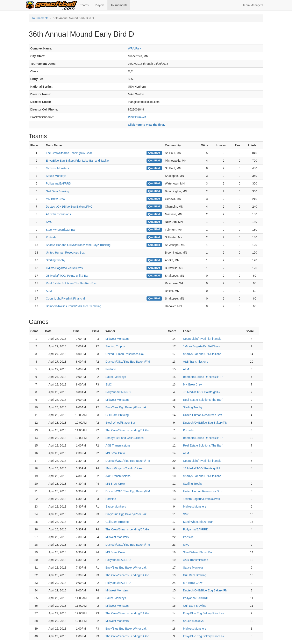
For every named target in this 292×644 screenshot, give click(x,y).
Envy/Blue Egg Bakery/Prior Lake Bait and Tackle (77, 161)
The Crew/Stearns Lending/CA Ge (127, 430)
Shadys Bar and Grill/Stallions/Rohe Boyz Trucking (78, 245)
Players (100, 5)
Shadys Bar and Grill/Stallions (202, 354)
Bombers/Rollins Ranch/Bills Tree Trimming (74, 306)
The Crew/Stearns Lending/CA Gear (69, 153)
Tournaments (119, 5)
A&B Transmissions (58, 214)
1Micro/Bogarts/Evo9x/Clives (64, 268)
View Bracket (137, 117)
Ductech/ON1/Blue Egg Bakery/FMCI (70, 207)
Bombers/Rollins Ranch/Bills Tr (203, 377)
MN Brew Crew (56, 199)
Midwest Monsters (58, 168)
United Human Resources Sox (65, 253)
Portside (51, 237)
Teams (84, 5)
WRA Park (135, 48)
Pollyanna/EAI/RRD (58, 183)
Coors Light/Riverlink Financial (65, 298)
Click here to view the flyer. (147, 125)
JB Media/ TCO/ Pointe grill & (202, 392)
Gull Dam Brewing (58, 191)
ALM (49, 291)
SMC (49, 222)
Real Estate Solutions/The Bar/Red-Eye (71, 283)
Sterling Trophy (56, 260)
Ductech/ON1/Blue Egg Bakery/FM (128, 362)
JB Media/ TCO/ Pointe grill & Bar (67, 276)
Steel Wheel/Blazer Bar (61, 230)
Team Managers (253, 5)
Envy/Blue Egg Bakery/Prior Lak (126, 407)
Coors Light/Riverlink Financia (202, 339)
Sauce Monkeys (56, 176)
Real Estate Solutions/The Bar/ (203, 400)
